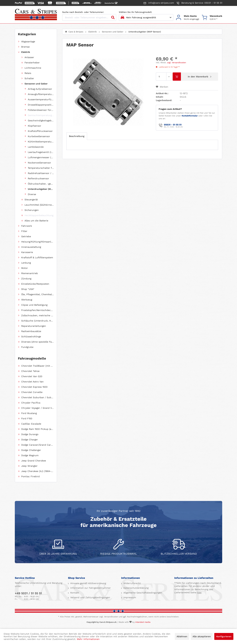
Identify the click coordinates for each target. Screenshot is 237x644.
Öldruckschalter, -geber (41, 184)
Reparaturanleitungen (34, 326)
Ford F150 (27, 418)
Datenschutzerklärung (136, 588)
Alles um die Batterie (36, 221)
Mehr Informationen (88, 639)
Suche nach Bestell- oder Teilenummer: (83, 12)
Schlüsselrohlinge (31, 336)
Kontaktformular (190, 116)
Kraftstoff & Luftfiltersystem (37, 257)
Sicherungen (32, 210)
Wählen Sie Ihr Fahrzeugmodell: (135, 12)
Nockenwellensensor (39, 163)
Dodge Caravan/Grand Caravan (38, 445)
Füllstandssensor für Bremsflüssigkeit (41, 110)
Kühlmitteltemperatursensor (41, 142)
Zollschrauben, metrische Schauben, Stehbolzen (38, 315)
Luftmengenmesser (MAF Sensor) (41, 157)
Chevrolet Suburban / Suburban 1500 (38, 397)
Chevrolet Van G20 (32, 376)
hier (199, 592)
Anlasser (29, 57)
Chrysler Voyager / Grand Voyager (38, 408)
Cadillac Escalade (31, 424)
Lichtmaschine (33, 68)
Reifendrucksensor (38, 178)
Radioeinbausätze (31, 331)
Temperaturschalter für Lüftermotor (41, 168)
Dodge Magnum (30, 455)
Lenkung (26, 263)
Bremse (25, 47)
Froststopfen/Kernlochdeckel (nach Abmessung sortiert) (38, 310)
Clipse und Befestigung (34, 305)
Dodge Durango (30, 434)
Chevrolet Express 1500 (34, 387)
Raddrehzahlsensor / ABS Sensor (41, 173)
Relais (28, 73)
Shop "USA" (28, 289)
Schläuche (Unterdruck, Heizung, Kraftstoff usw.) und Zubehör (38, 321)
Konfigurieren (224, 636)
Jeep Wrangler (29, 466)
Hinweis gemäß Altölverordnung (88, 583)
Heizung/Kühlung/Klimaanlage (38, 242)
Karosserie (27, 252)
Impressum (129, 597)
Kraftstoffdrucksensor (40, 131)
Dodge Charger (30, 440)
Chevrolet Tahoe (30, 371)
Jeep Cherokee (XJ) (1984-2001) (38, 471)
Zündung (26, 279)
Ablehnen (182, 636)
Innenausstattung (31, 247)
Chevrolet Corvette (32, 392)
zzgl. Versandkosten (177, 63)
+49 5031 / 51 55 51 (28, 593)
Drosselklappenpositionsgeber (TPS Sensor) (41, 105)
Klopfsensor (34, 126)
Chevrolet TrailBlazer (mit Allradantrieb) (38, 366)
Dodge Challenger (31, 450)
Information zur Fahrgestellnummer (90, 588)
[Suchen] (113, 17)
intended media (143, 622)
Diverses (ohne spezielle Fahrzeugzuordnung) (38, 342)
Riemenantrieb (30, 273)
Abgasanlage (28, 41)
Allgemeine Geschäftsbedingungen (142, 593)
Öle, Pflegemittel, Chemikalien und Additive (38, 294)
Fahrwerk (27, 226)
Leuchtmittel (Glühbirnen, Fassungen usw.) (39, 205)
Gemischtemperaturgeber (41, 115)
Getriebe (26, 236)
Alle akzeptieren (202, 636)
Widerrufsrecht (132, 583)
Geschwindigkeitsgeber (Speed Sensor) (41, 121)
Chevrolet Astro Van (32, 382)
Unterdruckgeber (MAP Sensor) (41, 189)
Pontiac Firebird (30, 476)
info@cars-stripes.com (159, 3)
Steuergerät (31, 200)
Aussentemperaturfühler (41, 99)
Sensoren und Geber (36, 84)
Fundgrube (27, 347)
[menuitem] (188, 18)
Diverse (32, 194)
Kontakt (74, 593)
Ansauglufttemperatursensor (41, 94)
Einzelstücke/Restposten (35, 284)
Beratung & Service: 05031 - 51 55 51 (199, 3)
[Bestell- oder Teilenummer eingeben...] (89, 17)
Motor (25, 268)
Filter (24, 231)
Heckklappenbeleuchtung (39, 215)
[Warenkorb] (212, 18)
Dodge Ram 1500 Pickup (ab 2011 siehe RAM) (38, 429)
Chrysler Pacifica (31, 403)
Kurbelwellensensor (39, 136)
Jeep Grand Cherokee (34, 461)
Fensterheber (32, 63)
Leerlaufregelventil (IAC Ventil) (41, 152)
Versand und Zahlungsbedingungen (90, 597)
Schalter (29, 78)
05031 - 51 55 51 (173, 125)
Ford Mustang (29, 413)
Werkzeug (27, 300)
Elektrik (26, 52)
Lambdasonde (36, 147)
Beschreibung (77, 136)
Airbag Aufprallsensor (40, 89)
